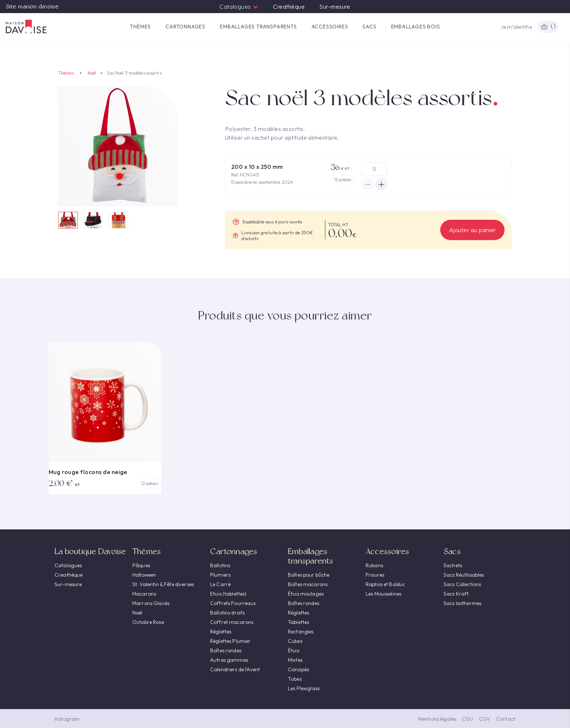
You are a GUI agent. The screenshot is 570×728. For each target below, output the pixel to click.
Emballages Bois (416, 27)
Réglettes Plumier (230, 641)
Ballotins (220, 565)
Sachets (453, 565)
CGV (485, 719)
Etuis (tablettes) (228, 594)
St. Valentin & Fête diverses (163, 584)
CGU (467, 719)
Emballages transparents (258, 27)
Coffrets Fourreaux (233, 603)
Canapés (298, 669)
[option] (118, 146)
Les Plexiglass (304, 688)
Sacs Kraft (456, 594)
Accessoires (330, 27)
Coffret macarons (232, 622)
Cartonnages (185, 27)
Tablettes (298, 622)
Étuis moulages (306, 594)
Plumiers (220, 575)
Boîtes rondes (226, 651)
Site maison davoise (32, 7)
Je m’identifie (516, 27)
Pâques (141, 565)
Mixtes (295, 660)
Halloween (144, 575)
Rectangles (301, 632)
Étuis (294, 651)
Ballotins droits (227, 613)
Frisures (375, 575)
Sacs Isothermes (462, 603)
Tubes (295, 679)
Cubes (295, 641)
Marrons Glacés (151, 603)
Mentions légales (437, 719)
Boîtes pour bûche (309, 575)
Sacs (369, 27)
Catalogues (239, 7)
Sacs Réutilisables (464, 575)
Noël (92, 73)
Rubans (374, 565)
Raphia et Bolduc (385, 584)
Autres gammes (229, 660)
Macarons (144, 594)
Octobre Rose (148, 622)
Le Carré (220, 584)
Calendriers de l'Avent (235, 669)
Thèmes (140, 27)
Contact (506, 719)
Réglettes (221, 632)
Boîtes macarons (308, 584)
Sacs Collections (462, 584)
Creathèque (289, 7)
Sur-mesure (335, 7)
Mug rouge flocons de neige (88, 472)
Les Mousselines (384, 594)
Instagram (67, 719)
